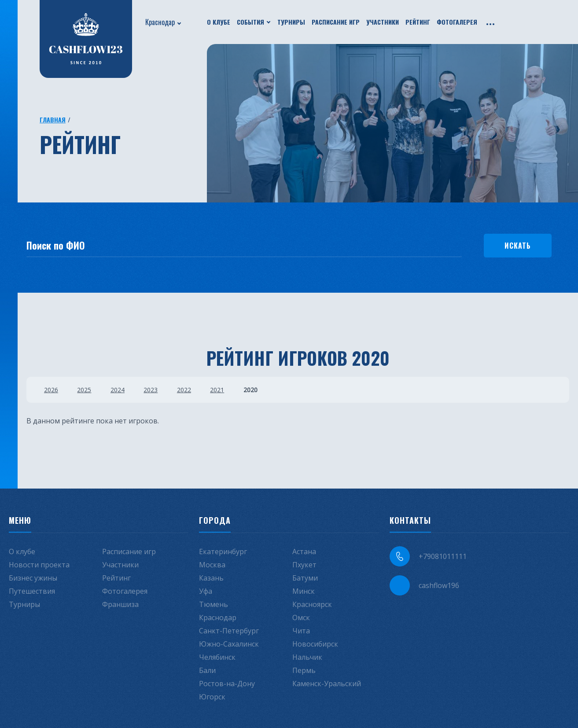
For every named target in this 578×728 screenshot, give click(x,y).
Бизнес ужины (33, 577)
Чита (301, 630)
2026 (51, 389)
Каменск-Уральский (327, 683)
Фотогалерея (457, 22)
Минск (304, 591)
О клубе (219, 22)
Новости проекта (39, 564)
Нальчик (307, 657)
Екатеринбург (223, 551)
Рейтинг (418, 22)
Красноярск (312, 604)
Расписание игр (336, 22)
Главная (53, 119)
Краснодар (160, 22)
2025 (85, 389)
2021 (221, 389)
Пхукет (304, 564)
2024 (119, 389)
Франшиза (120, 604)
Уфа (206, 591)
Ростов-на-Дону (227, 683)
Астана (304, 551)
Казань (211, 577)
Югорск (212, 696)
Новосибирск (315, 643)
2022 (187, 389)
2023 (153, 389)
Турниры (291, 22)
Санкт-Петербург (229, 630)
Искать (518, 245)
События (250, 22)
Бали (207, 670)
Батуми (305, 577)
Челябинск (217, 657)
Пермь (304, 670)
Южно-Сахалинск (229, 643)
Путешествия (32, 591)
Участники (383, 22)
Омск (301, 617)
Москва (212, 564)
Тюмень (214, 604)
